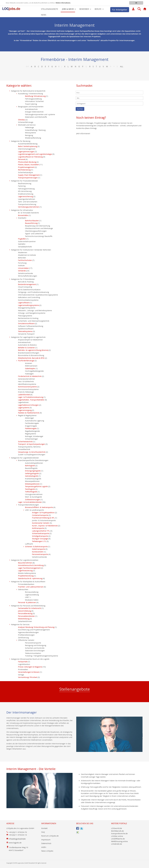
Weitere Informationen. (63, 3)
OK (136, 3)
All (122, 66)
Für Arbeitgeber (120, 10)
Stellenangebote (75, 689)
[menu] (74, 12)
